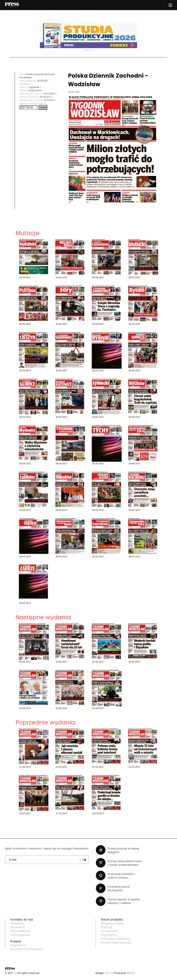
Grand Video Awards (116, 943)
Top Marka (109, 935)
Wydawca (18, 927)
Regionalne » (36, 90)
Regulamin (18, 945)
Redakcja (17, 923)
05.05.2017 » (46, 97)
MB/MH (131, 973)
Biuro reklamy (20, 931)
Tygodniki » (35, 87)
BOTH (109, 973)
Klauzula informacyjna (27, 949)
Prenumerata (20, 935)
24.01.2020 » (50, 94)
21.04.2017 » (50, 100)
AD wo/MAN (109, 931)
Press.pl (107, 927)
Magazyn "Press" (113, 923)
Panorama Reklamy (115, 939)
